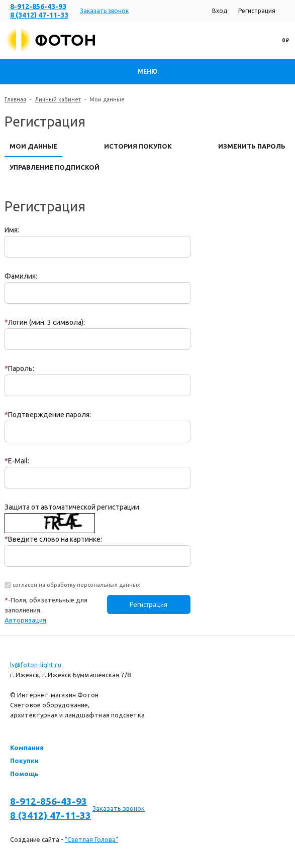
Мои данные (33, 146)
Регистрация (257, 11)
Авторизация (25, 620)
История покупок (138, 146)
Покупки (24, 761)
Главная (15, 99)
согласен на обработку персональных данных (76, 585)
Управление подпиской (55, 167)
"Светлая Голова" (91, 839)
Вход (220, 11)
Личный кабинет (58, 99)
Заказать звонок (104, 11)
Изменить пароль (252, 146)
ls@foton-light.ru (36, 665)
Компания (27, 748)
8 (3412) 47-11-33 (39, 15)
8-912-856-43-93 (38, 7)
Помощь (24, 774)
